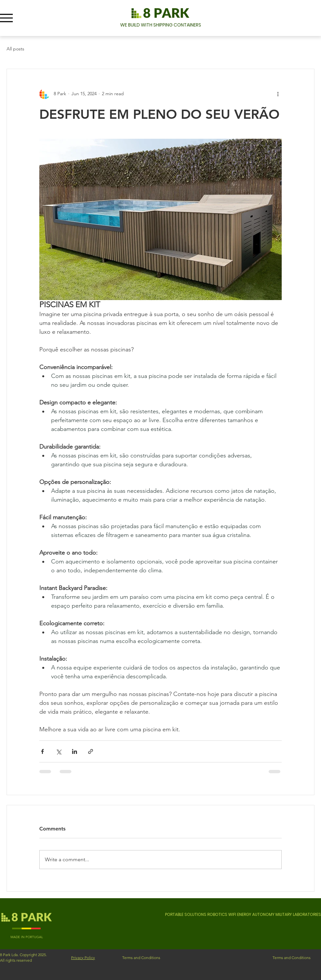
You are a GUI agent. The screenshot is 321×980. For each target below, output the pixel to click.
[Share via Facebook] (42, 751)
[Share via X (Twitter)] (58, 751)
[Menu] (6, 18)
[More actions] (278, 94)
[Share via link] (91, 751)
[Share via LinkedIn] (75, 751)
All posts (15, 49)
